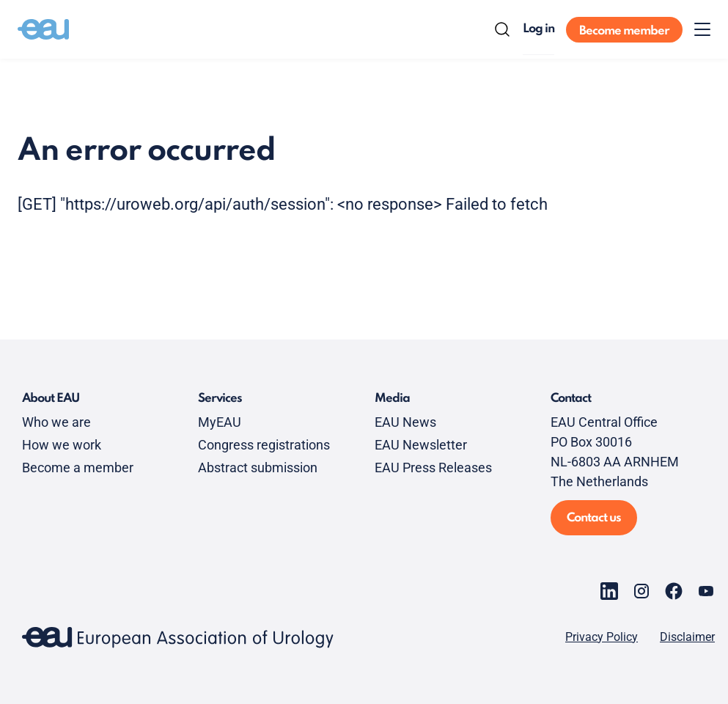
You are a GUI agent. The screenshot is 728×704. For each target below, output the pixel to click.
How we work (62, 445)
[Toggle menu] (702, 29)
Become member (624, 31)
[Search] (502, 29)
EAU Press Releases (433, 467)
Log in (538, 29)
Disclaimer (687, 637)
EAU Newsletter (421, 445)
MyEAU (220, 422)
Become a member (78, 467)
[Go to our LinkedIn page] (609, 591)
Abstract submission (258, 467)
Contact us (594, 518)
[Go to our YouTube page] (706, 591)
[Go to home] (43, 29)
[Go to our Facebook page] (674, 591)
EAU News (405, 422)
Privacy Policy (602, 637)
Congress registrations (264, 445)
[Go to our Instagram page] (641, 591)
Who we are (56, 422)
